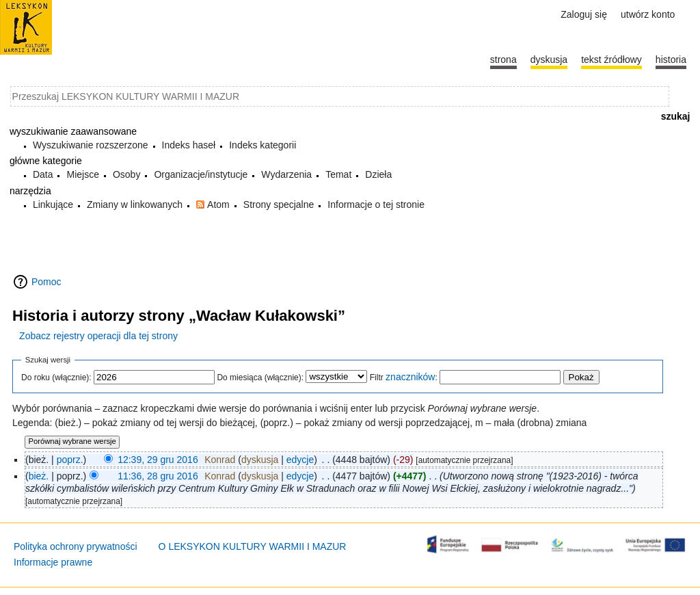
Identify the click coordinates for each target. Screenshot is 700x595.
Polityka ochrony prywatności (76, 546)
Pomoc (46, 282)
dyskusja (260, 460)
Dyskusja (549, 59)
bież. (39, 476)
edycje (300, 460)
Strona (503, 59)
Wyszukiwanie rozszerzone (91, 145)
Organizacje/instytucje (201, 174)
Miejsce (82, 174)
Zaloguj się (584, 14)
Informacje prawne (53, 562)
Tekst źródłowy (611, 59)
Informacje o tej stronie (376, 204)
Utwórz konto (648, 14)
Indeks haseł (189, 145)
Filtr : (404, 378)
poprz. (70, 460)
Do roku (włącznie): (56, 378)
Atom (218, 204)
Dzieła (378, 174)
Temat (338, 174)
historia (671, 59)
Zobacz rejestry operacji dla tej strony (98, 336)
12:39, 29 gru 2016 (158, 460)
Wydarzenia (286, 174)
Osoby (126, 174)
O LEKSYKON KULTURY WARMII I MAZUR (253, 546)
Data (43, 174)
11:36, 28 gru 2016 (158, 476)
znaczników (410, 377)
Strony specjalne (279, 204)
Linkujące (53, 204)
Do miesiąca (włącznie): (260, 378)
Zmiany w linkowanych (135, 204)
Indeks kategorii (262, 145)
